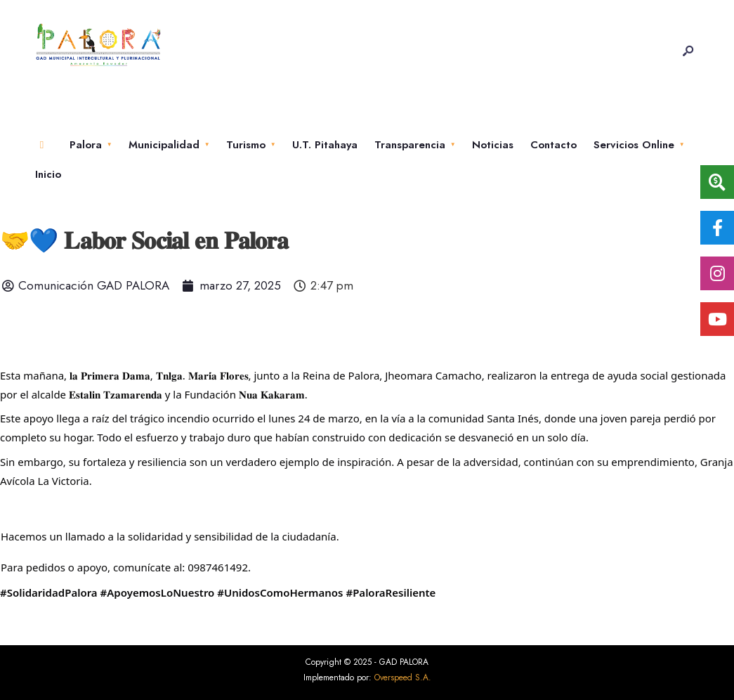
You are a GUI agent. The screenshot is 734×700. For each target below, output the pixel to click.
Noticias (493, 145)
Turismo (246, 145)
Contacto (553, 145)
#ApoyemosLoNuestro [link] (158, 592)
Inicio (48, 174)
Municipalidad (164, 145)
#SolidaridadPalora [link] (49, 592)
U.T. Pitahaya (325, 145)
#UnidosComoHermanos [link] (280, 592)
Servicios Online (634, 145)
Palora (86, 145)
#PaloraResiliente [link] (391, 592)
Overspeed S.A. (403, 678)
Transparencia (410, 145)
